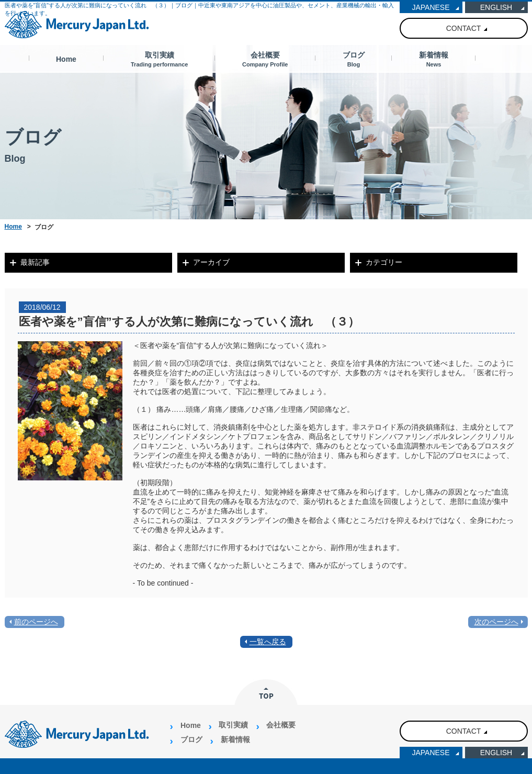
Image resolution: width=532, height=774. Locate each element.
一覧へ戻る (268, 642)
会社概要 (265, 59)
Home (66, 59)
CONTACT (464, 28)
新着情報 (434, 59)
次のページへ (496, 622)
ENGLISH (496, 7)
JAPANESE (431, 7)
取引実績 (159, 59)
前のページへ (36, 622)
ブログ (354, 59)
